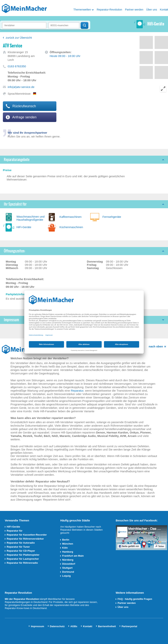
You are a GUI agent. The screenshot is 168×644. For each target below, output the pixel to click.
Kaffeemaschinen (71, 217)
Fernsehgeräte (112, 217)
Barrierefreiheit (107, 626)
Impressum (37, 626)
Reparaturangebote (17, 160)
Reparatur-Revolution (109, 10)
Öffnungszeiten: (15, 251)
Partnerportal (129, 626)
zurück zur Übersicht (19, 38)
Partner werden (134, 10)
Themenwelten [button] (82, 10)
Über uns (152, 10)
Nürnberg (68, 560)
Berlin (66, 540)
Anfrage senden (21, 117)
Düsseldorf (69, 564)
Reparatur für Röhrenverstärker (25, 539)
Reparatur (77, 391)
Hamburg (68, 552)
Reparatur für (15, 531)
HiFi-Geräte (24, 227)
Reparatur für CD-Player (21, 551)
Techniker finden (84, 25)
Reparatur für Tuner (18, 547)
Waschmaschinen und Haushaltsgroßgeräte (30, 218)
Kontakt (88, 626)
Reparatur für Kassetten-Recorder (27, 535)
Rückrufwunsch (21, 106)
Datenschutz (57, 626)
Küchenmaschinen (71, 227)
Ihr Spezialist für (15, 204)
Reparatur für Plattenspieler (23, 555)
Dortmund (68, 572)
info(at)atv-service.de (21, 87)
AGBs (74, 626)
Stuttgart (67, 568)
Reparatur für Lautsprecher (23, 559)
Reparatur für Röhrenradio (22, 563)
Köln (65, 548)
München (68, 544)
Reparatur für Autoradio (21, 543)
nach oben (156, 346)
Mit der (9, 599)
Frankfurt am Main (73, 556)
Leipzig (66, 576)
